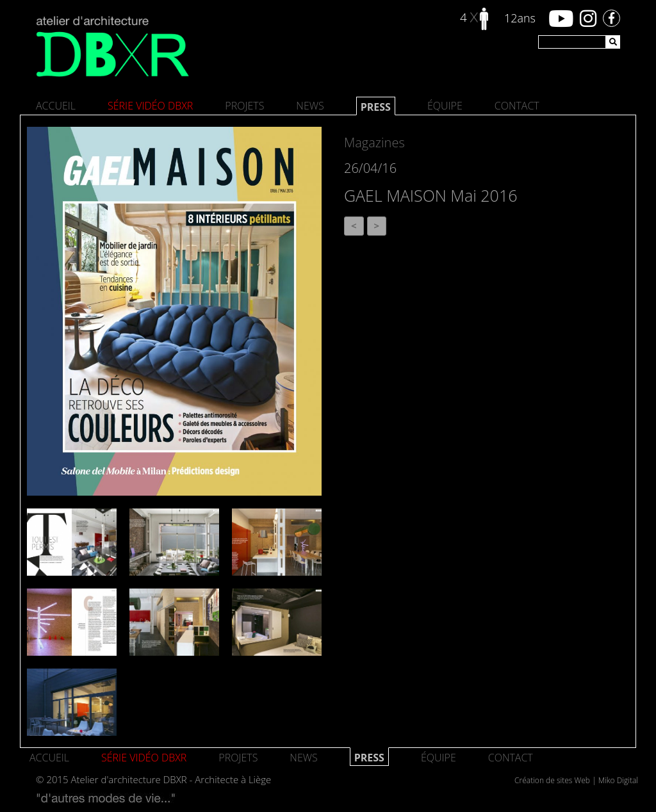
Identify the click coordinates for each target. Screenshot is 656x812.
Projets (244, 106)
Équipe (445, 106)
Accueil (56, 106)
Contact (517, 106)
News (310, 106)
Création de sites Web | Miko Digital (576, 780)
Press (376, 107)
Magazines (374, 142)
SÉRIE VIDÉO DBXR (150, 106)
